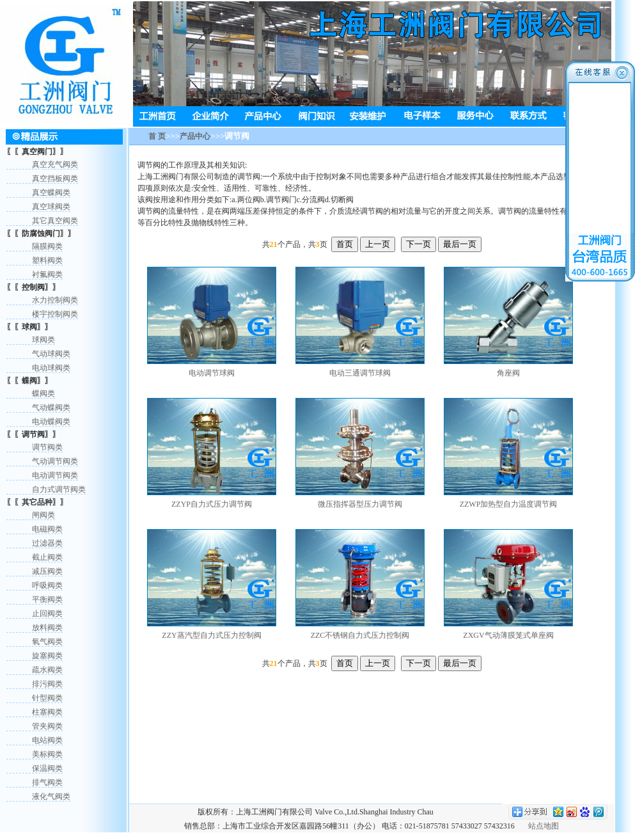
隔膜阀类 (47, 246)
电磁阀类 (47, 529)
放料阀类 (47, 628)
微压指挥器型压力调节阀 (360, 504)
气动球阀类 (51, 354)
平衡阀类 (47, 599)
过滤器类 (47, 543)
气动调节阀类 (55, 461)
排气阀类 (47, 782)
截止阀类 (47, 557)
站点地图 (544, 826)
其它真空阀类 (55, 221)
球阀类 (43, 340)
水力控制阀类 (55, 300)
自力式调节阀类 (59, 489)
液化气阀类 (51, 796)
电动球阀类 (51, 368)
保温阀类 (47, 768)
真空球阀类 (51, 207)
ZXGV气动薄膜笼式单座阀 (508, 635)
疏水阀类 (47, 670)
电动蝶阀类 (51, 422)
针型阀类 (47, 698)
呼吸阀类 (47, 585)
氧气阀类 (47, 642)
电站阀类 (47, 740)
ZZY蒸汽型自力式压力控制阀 (211, 635)
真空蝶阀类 (51, 193)
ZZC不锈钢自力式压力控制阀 (360, 635)
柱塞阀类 (47, 712)
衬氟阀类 (47, 274)
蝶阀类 (43, 393)
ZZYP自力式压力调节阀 (212, 504)
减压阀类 (47, 571)
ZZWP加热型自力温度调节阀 (509, 504)
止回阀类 (47, 614)
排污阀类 (47, 684)
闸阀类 (43, 515)
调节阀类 (47, 447)
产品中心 (195, 136)
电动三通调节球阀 (360, 373)
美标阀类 (47, 754)
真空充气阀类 (55, 164)
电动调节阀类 (55, 475)
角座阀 (508, 373)
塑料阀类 (47, 260)
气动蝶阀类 (51, 408)
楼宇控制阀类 (55, 314)
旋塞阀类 (47, 656)
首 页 (157, 136)
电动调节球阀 (212, 373)
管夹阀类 (47, 726)
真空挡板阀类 (55, 178)
